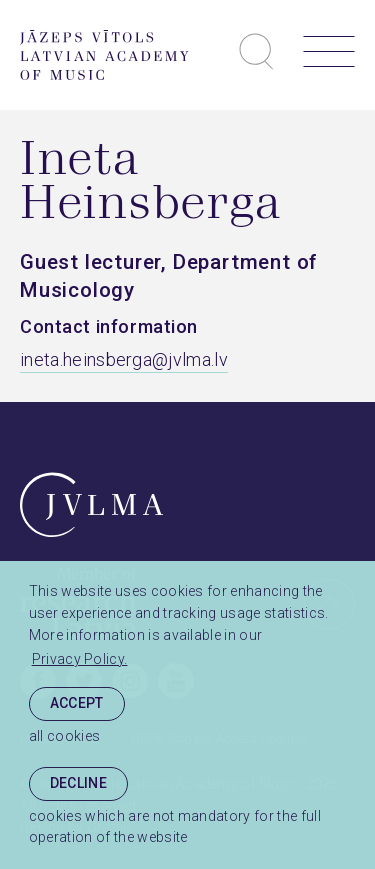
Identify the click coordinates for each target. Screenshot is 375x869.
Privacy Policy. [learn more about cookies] (80, 659)
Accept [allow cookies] (77, 703)
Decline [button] (78, 783)
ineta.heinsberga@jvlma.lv (124, 359)
